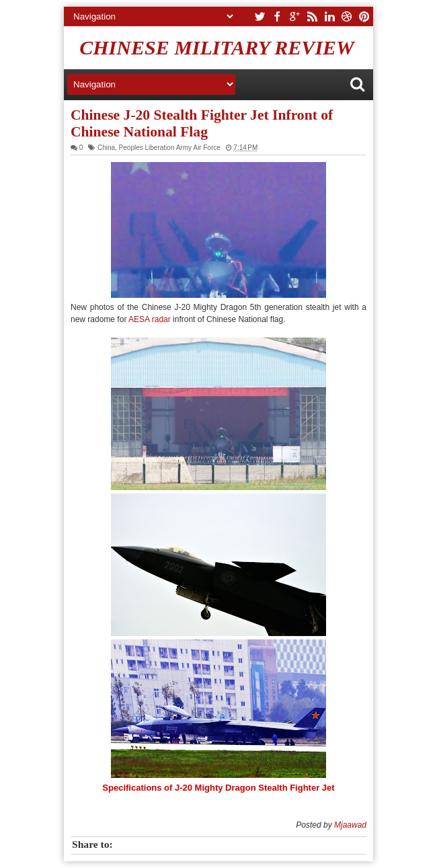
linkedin (329, 16)
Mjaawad (350, 825)
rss (312, 16)
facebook (277, 16)
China (106, 148)
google (294, 16)
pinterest (364, 16)
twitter (260, 16)
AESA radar (148, 319)
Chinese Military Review (217, 47)
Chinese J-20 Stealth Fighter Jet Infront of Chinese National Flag (202, 123)
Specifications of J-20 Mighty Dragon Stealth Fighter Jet (218, 788)
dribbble (347, 16)
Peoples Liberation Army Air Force (170, 148)
